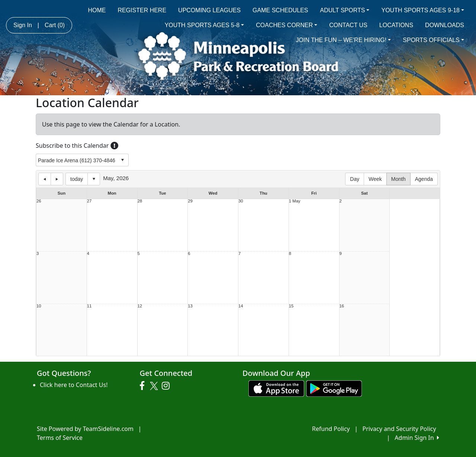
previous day (45, 179)
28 (140, 201)
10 (39, 306)
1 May (295, 201)
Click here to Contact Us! (74, 385)
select (122, 160)
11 (89, 306)
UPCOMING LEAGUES (209, 10)
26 (39, 201)
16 (342, 306)
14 (241, 306)
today (77, 179)
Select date (94, 179)
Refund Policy (331, 429)
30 (241, 201)
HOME (97, 10)
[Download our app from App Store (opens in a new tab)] (276, 388)
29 (190, 201)
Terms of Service (60, 438)
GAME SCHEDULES (280, 10)
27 (89, 201)
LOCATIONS (396, 25)
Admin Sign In (417, 438)
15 (291, 306)
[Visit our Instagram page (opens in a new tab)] (168, 386)
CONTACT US (348, 25)
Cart (55, 25)
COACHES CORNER (287, 25)
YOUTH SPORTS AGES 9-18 (423, 10)
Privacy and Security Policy (399, 429)
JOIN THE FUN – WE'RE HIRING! (344, 40)
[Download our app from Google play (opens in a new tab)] (334, 388)
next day (57, 179)
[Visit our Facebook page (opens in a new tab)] (144, 386)
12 (140, 306)
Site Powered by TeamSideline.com (85, 429)
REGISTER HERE (142, 10)
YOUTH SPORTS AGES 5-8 (205, 25)
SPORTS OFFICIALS (433, 40)
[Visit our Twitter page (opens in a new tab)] (155, 386)
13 (190, 306)
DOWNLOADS (445, 25)
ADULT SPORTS (345, 10)
